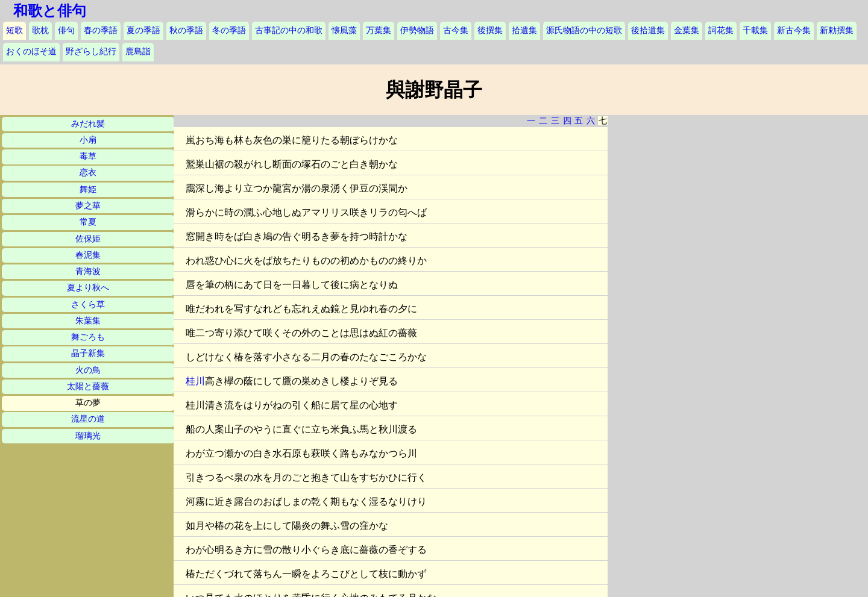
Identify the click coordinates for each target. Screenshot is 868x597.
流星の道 (88, 419)
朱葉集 (88, 321)
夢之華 (88, 206)
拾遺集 (524, 30)
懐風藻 (344, 30)
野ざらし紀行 (91, 52)
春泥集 (88, 255)
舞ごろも (88, 337)
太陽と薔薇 (88, 386)
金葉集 (687, 30)
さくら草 (88, 305)
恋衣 (88, 173)
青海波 (88, 271)
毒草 (88, 156)
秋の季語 (186, 30)
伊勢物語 (417, 30)
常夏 (88, 222)
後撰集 (490, 30)
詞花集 (721, 30)
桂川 (195, 381)
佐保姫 (88, 239)
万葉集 (379, 30)
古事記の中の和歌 (289, 30)
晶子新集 (88, 353)
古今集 (456, 30)
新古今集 (794, 30)
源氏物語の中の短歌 (584, 30)
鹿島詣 (138, 52)
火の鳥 (88, 370)
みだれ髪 (88, 124)
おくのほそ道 (31, 52)
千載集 (755, 30)
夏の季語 (143, 30)
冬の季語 (229, 30)
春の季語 (101, 30)
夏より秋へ (88, 288)
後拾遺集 (648, 30)
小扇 (88, 140)
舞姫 (88, 189)
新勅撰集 (837, 30)
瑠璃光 (88, 436)
